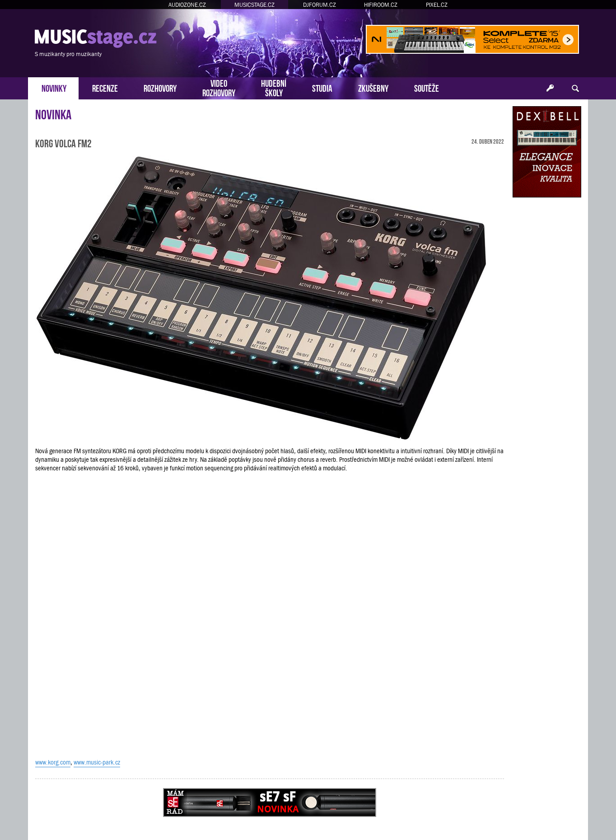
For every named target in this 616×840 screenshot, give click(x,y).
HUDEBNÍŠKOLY (274, 87)
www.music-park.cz (97, 762)
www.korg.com (53, 762)
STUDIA (322, 87)
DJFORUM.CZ (320, 5)
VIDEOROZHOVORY (219, 87)
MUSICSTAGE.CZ (254, 5)
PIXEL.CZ (437, 5)
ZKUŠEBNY (373, 87)
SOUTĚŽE (427, 87)
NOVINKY (54, 87)
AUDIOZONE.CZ (187, 5)
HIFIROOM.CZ (381, 5)
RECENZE (105, 87)
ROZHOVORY (160, 87)
